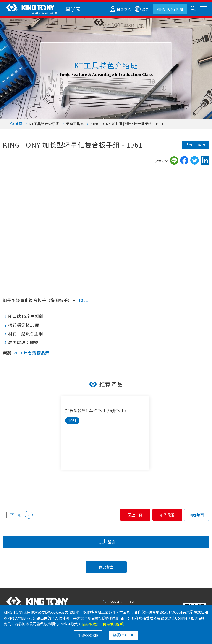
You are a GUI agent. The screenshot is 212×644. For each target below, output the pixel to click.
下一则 (21, 515)
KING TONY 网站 (170, 9)
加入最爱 (162, 515)
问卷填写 (197, 515)
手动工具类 (75, 124)
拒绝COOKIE (88, 635)
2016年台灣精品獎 (31, 353)
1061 (83, 300)
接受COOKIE (124, 635)
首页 (16, 124)
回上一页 (120, 515)
